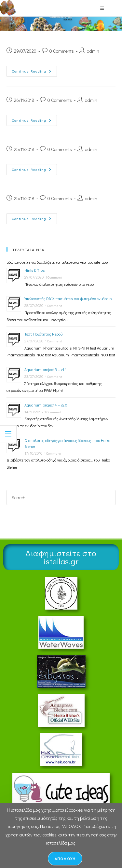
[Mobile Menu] (102, 8)
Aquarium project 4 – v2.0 (46, 405)
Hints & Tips (34, 270)
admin (93, 51)
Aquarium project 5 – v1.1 (45, 369)
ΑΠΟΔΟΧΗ (65, 859)
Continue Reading (34, 70)
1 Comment (54, 277)
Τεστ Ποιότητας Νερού (43, 334)
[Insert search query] (61, 497)
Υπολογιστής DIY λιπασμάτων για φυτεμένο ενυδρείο (68, 298)
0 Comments (62, 51)
